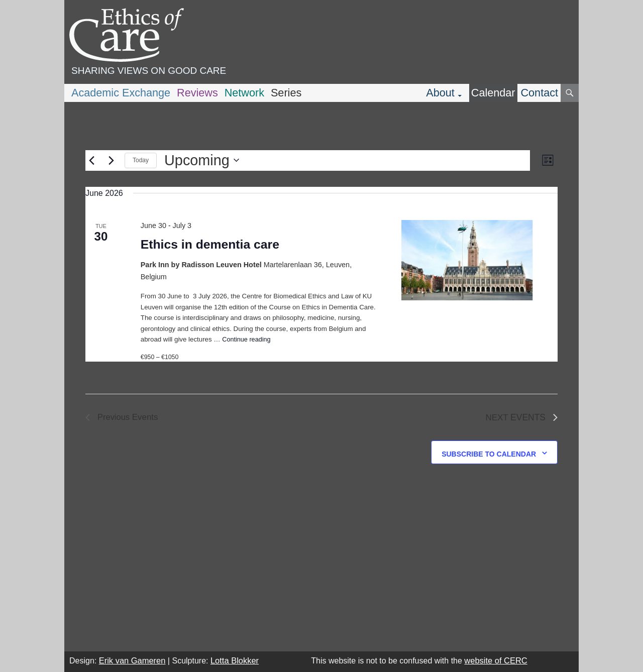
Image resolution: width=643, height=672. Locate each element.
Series (286, 93)
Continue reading (246, 340)
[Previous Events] (91, 160)
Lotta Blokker (235, 660)
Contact (539, 93)
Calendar (493, 93)
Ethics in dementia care (210, 244)
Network (244, 93)
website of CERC (496, 660)
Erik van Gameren (132, 660)
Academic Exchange (121, 93)
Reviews (197, 93)
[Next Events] (111, 160)
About (440, 93)
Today (141, 160)
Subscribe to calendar (489, 454)
